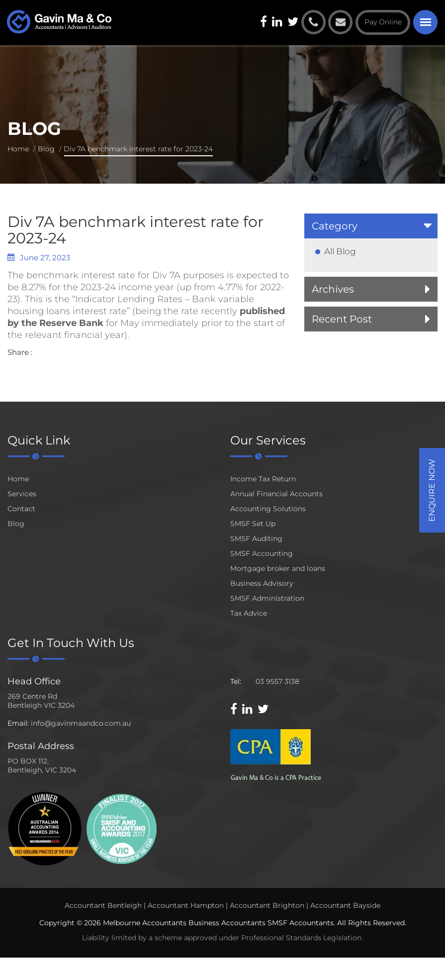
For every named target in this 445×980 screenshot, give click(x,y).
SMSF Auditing (256, 539)
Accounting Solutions (268, 509)
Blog (46, 149)
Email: (18, 723)
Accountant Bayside (345, 905)
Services (22, 494)
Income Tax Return (263, 479)
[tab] (371, 226)
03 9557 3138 (277, 681)
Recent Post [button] (342, 319)
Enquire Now (432, 490)
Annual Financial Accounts (276, 494)
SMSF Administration (267, 598)
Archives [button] (333, 289)
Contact (21, 509)
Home (18, 149)
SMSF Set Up (253, 524)
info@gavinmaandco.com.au (81, 723)
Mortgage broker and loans (278, 568)
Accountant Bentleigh (103, 905)
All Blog (340, 251)
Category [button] (335, 226)
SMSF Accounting (262, 553)
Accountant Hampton (186, 905)
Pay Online (383, 22)
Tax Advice (249, 613)
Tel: (236, 681)
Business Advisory (262, 583)
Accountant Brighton (267, 905)
